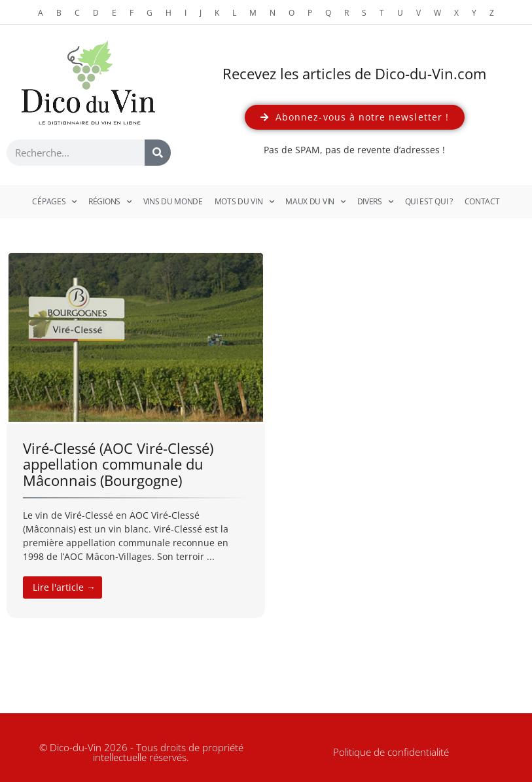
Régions (110, 202)
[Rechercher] (158, 153)
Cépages (54, 202)
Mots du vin (244, 202)
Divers (375, 202)
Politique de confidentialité (391, 752)
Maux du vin (315, 202)
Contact (482, 201)
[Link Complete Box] (136, 435)
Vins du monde (173, 201)
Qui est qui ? (429, 201)
